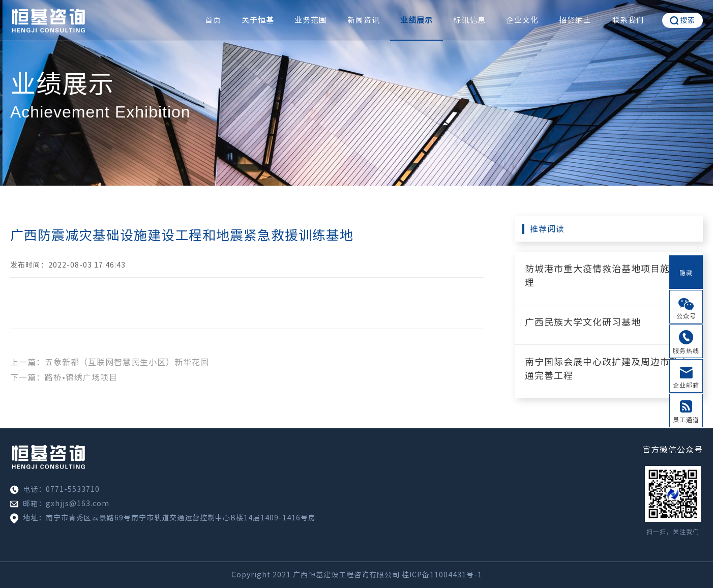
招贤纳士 (575, 20)
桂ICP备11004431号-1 (442, 575)
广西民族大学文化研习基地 (583, 322)
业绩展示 (417, 20)
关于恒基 (258, 20)
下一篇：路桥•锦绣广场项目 (64, 377)
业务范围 (311, 20)
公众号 (686, 316)
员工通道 (686, 420)
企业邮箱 (686, 385)
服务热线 (686, 350)
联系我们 (628, 20)
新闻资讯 (364, 20)
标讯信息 (469, 20)
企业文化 (522, 20)
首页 (213, 20)
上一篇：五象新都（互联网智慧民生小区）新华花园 (110, 362)
